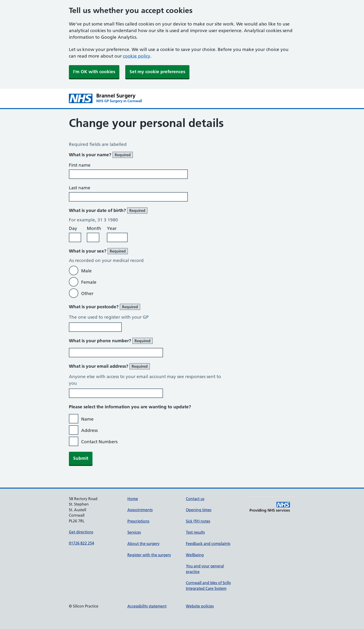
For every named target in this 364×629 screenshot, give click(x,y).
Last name (80, 188)
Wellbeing (195, 555)
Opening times (199, 510)
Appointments (140, 510)
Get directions (81, 532)
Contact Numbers (99, 442)
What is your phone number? (111, 341)
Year (112, 228)
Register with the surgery (149, 555)
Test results (195, 532)
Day (73, 228)
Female (89, 282)
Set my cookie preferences (157, 72)
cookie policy (137, 56)
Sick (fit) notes (198, 521)
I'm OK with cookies (94, 72)
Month (94, 228)
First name (80, 165)
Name (87, 419)
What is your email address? (109, 366)
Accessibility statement (147, 606)
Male (86, 271)
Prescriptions (138, 521)
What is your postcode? (105, 307)
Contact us (195, 499)
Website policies (200, 606)
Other (87, 293)
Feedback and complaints (208, 544)
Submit (81, 458)
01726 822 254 (82, 543)
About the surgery (143, 544)
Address (89, 430)
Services (134, 532)
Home (133, 499)
